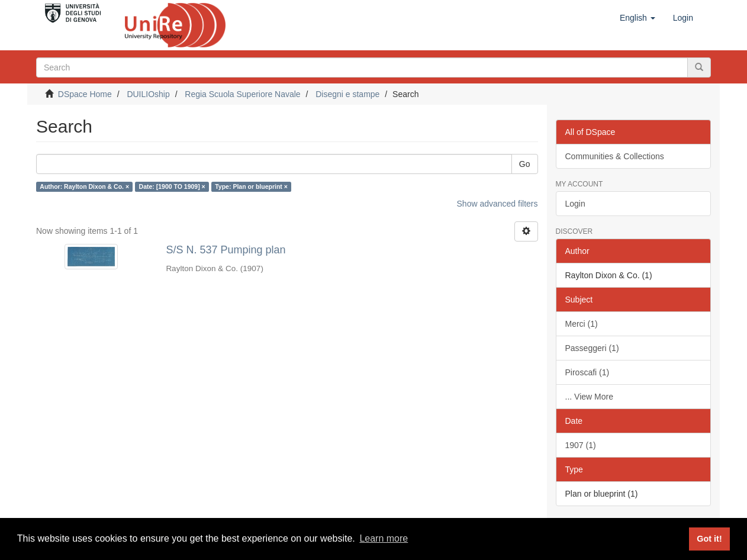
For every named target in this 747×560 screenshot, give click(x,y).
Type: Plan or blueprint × (251, 186)
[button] (637, 18)
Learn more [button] (384, 538)
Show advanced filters (498, 204)
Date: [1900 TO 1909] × (172, 186)
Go (525, 164)
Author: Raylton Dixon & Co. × (84, 186)
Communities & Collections (615, 156)
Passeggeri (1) (592, 348)
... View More (589, 397)
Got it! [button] (709, 539)
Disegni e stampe (347, 94)
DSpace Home (85, 94)
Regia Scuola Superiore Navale (242, 94)
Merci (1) (582, 324)
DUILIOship (148, 94)
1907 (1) (581, 445)
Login (575, 204)
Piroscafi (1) (587, 372)
